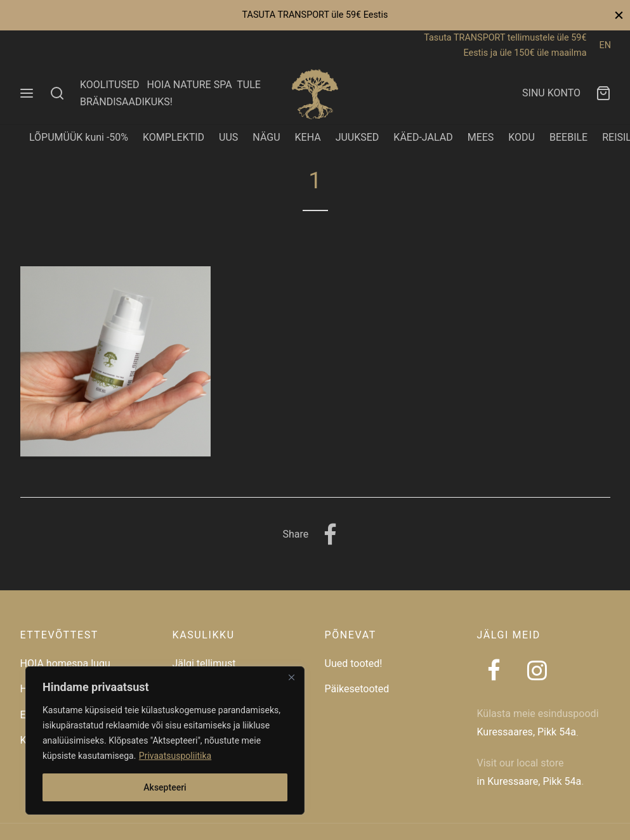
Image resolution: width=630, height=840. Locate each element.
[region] (165, 740)
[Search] (57, 93)
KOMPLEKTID (174, 137)
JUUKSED (358, 137)
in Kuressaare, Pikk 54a (529, 781)
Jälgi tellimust (204, 663)
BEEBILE (568, 137)
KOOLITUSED (110, 85)
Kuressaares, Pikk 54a (527, 732)
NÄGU (266, 137)
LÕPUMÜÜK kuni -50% (79, 137)
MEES (481, 137)
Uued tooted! (354, 663)
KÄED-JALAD (423, 137)
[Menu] (27, 93)
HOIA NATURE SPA (189, 85)
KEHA (308, 137)
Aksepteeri (165, 787)
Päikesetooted (357, 689)
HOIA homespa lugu (65, 663)
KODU (522, 137)
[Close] (291, 677)
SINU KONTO (551, 93)
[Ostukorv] (603, 93)
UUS (228, 137)
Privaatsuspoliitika (175, 756)
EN (605, 45)
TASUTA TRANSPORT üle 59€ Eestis (315, 15)
